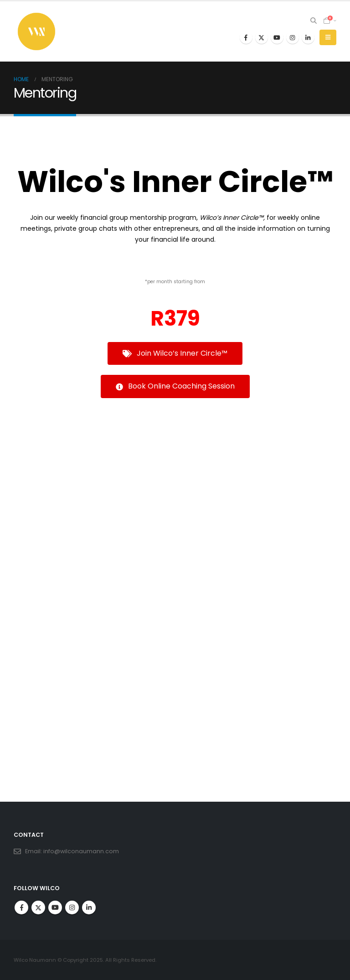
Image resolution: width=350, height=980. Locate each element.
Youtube (55, 907)
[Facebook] (246, 37)
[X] (262, 37)
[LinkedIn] (308, 37)
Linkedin (89, 907)
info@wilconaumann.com (81, 851)
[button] (314, 21)
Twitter (38, 907)
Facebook (21, 907)
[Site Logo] (36, 31)
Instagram (72, 907)
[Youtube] (277, 37)
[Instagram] (293, 37)
